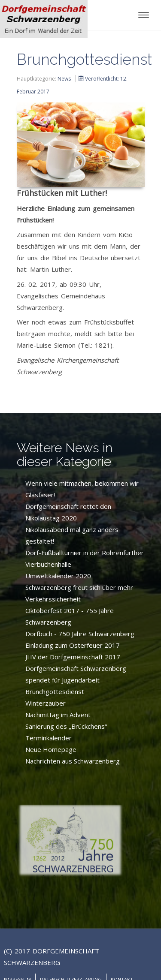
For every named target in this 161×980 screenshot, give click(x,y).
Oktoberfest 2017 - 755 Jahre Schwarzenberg (70, 616)
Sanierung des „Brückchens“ (66, 726)
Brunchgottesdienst (55, 691)
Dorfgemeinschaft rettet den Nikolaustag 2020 (68, 512)
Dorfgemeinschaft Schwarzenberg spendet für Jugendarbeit (76, 674)
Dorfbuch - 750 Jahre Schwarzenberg (80, 634)
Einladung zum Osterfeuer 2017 (73, 645)
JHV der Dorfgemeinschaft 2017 (73, 657)
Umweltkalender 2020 (58, 576)
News (64, 79)
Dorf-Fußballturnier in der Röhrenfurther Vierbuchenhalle (85, 558)
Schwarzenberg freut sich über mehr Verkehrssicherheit (79, 593)
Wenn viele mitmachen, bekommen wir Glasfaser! (82, 489)
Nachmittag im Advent (58, 715)
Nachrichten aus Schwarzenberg (73, 761)
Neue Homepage (51, 749)
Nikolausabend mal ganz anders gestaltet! (72, 535)
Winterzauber (46, 703)
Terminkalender (49, 738)
